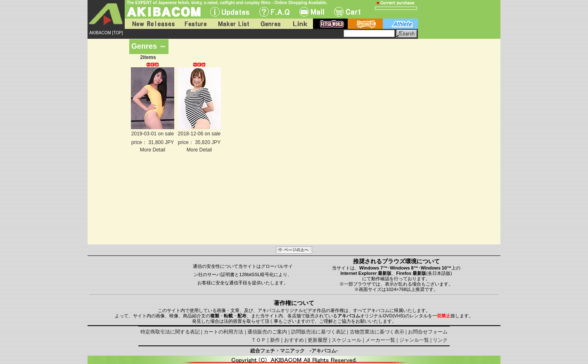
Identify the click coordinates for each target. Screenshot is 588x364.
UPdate (230, 12)
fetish (330, 24)
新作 (275, 340)
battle (365, 24)
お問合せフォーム (428, 332)
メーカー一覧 (380, 340)
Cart (347, 12)
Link (299, 24)
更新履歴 (318, 340)
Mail (312, 12)
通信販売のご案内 (267, 332)
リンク (440, 340)
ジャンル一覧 (414, 340)
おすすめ (294, 340)
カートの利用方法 (223, 332)
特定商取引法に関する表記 (170, 332)
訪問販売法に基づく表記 (318, 332)
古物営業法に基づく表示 (377, 332)
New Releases (152, 24)
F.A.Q (274, 12)
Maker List (233, 24)
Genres (270, 24)
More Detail (153, 150)
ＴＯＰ (258, 340)
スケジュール (346, 340)
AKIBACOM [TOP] (106, 33)
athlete (400, 24)
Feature (195, 24)
